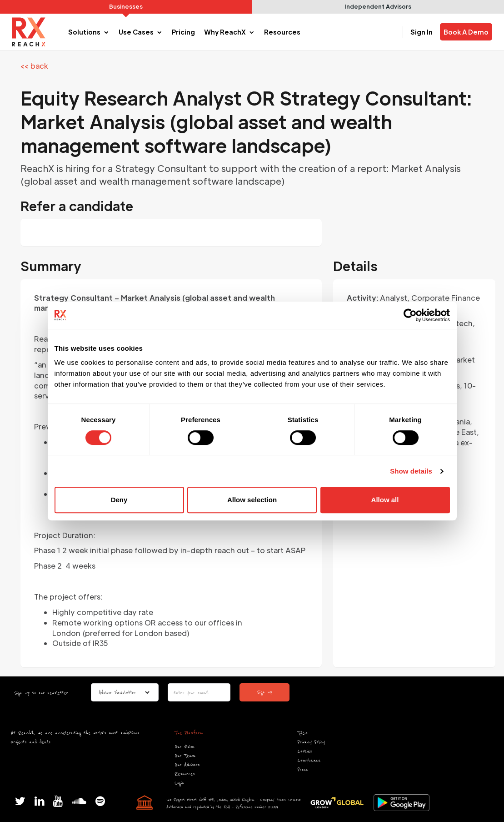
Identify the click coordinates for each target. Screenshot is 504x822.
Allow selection (252, 500)
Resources (185, 774)
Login (179, 783)
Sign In (422, 32)
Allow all (385, 500)
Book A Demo (466, 32)
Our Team (185, 756)
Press (303, 769)
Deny (119, 500)
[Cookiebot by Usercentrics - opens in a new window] (410, 315)
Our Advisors (187, 765)
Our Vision (184, 747)
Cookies (305, 751)
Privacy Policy (311, 742)
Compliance (309, 760)
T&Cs (303, 733)
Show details (411, 471)
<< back (34, 66)
